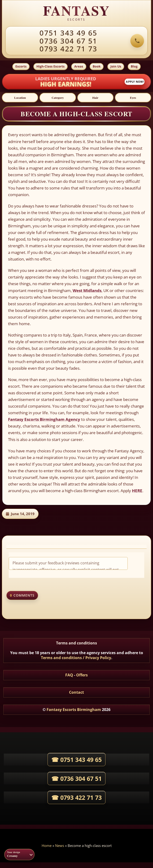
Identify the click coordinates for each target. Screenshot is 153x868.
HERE (137, 491)
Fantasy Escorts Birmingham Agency (44, 419)
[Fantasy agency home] (76, 13)
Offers (82, 675)
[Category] (58, 98)
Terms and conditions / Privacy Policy (76, 658)
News (60, 846)
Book (97, 66)
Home (47, 846)
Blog (134, 66)
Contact (76, 692)
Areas (79, 66)
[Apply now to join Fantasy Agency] (76, 82)
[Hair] (95, 98)
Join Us (116, 66)
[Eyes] (133, 98)
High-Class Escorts (50, 66)
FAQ (69, 675)
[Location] (20, 98)
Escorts (21, 66)
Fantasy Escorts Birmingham (74, 710)
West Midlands (87, 290)
